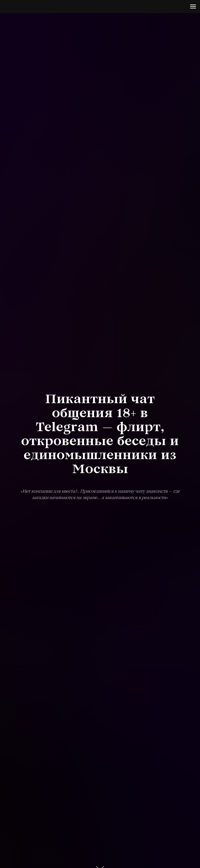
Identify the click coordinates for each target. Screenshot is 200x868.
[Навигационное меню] (193, 7)
